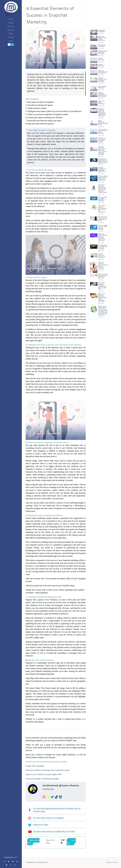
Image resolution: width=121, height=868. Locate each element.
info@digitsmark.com (11, 857)
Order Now (71, 842)
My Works (11, 30)
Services (11, 26)
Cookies (109, 862)
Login (11, 41)
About (11, 23)
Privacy (115, 862)
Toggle (11, 45)
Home (11, 19)
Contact (11, 37)
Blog (11, 34)
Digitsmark (11, 12)
